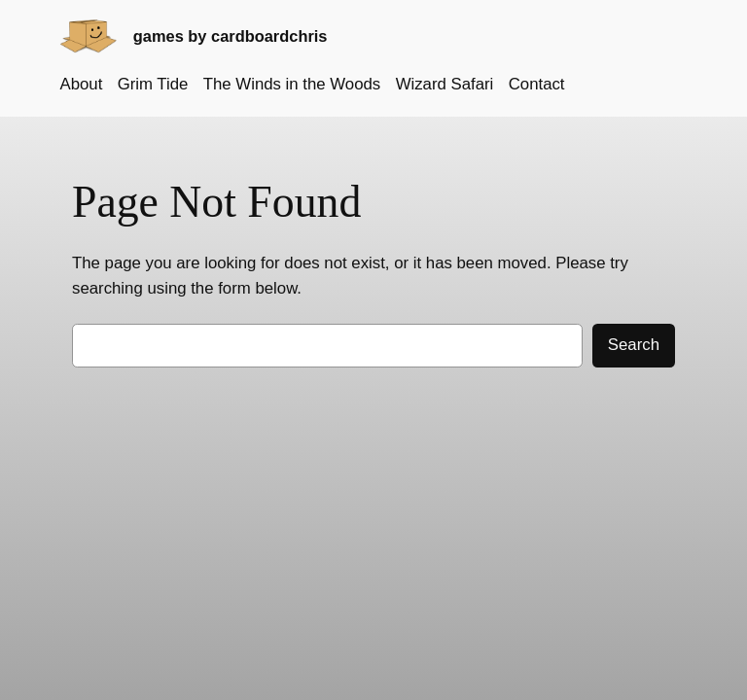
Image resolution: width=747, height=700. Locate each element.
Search (634, 345)
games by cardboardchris (231, 36)
